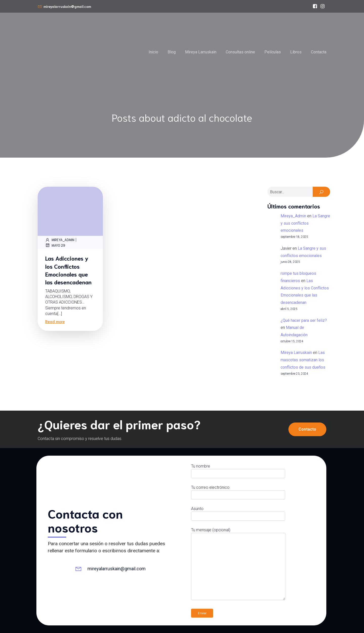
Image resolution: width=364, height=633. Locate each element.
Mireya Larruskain (201, 52)
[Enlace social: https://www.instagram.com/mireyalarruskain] (323, 6)
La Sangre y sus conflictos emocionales (305, 223)
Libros (296, 52)
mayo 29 (55, 245)
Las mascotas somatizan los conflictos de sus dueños (303, 360)
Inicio (153, 52)
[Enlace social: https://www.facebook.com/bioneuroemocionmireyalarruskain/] (315, 6)
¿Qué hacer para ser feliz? (304, 320)
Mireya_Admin (60, 240)
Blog (172, 52)
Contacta (319, 52)
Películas (273, 52)
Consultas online (240, 52)
